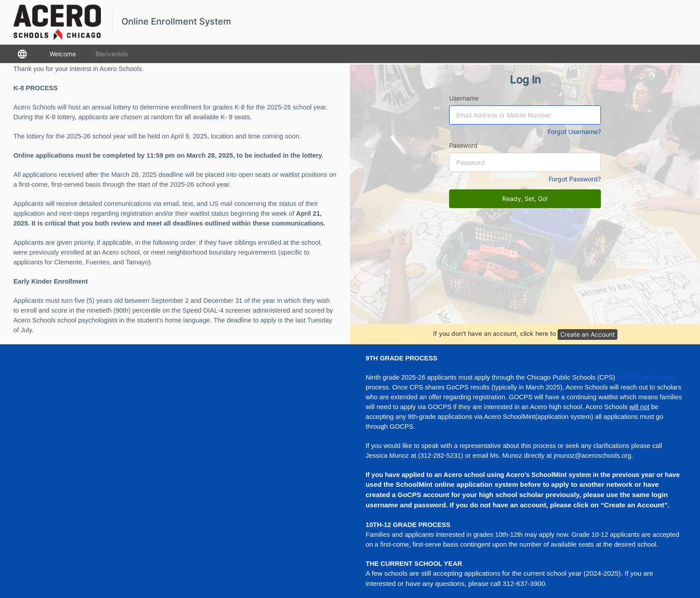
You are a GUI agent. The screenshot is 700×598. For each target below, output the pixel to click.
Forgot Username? (574, 132)
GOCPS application (645, 377)
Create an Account (587, 334)
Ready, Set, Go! (525, 199)
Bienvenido (112, 54)
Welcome (63, 54)
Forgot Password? (575, 179)
